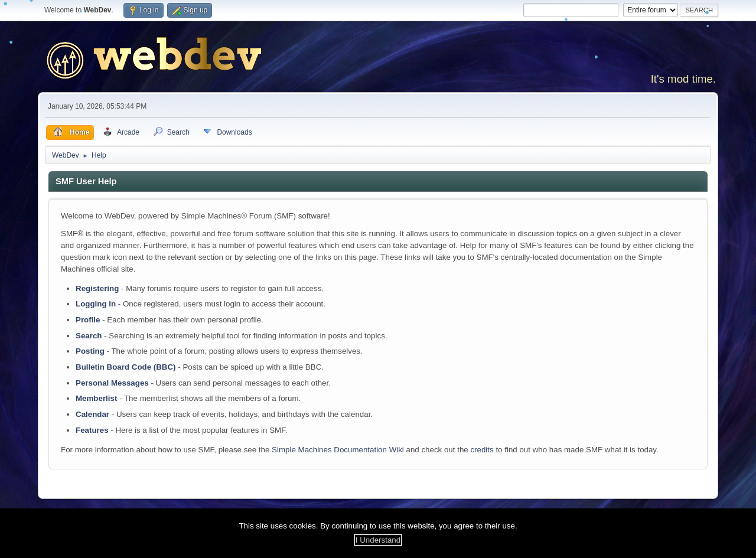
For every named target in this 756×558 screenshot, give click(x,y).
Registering (97, 288)
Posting (90, 351)
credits (482, 450)
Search (89, 336)
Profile (88, 320)
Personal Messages (112, 383)
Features (92, 430)
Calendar (92, 414)
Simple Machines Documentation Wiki (338, 450)
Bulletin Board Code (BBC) (126, 367)
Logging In (96, 304)
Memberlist (96, 398)
